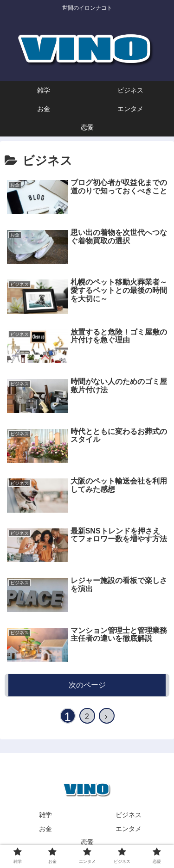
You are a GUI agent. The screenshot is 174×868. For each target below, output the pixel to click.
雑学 (45, 815)
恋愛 (87, 842)
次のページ (87, 685)
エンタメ (129, 829)
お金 (45, 829)
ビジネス (129, 815)
